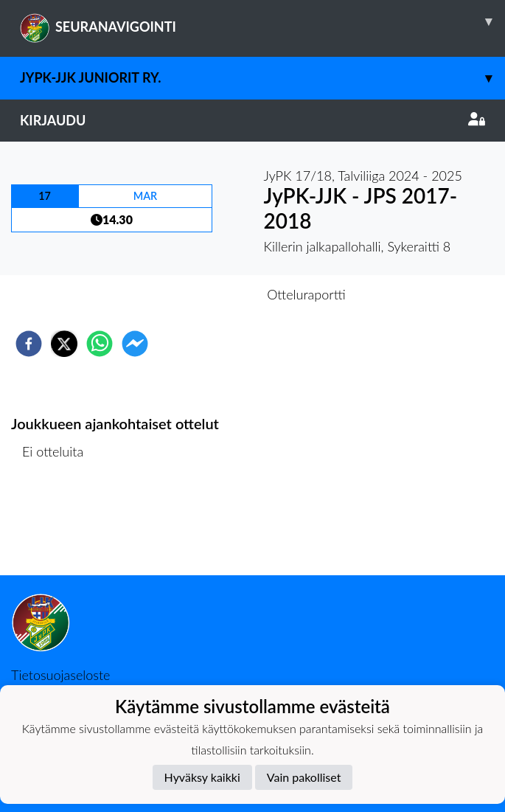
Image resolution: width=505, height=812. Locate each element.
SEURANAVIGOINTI (262, 21)
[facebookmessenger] (135, 344)
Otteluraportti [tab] (306, 294)
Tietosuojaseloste (60, 675)
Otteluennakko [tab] (201, 294)
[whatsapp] (100, 344)
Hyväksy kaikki (202, 777)
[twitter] (64, 344)
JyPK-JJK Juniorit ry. (262, 78)
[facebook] (29, 344)
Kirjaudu (252, 120)
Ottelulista (59, 525)
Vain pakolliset (304, 777)
